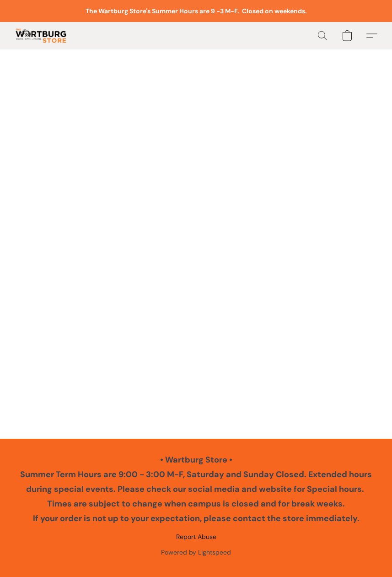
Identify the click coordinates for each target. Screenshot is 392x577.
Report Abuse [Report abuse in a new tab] (196, 537)
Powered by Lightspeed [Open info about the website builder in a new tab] (196, 552)
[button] (41, 36)
